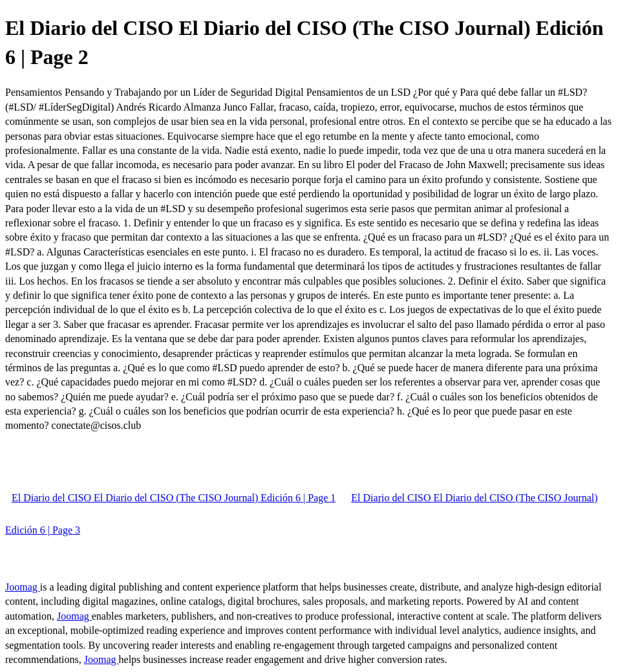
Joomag (23, 587)
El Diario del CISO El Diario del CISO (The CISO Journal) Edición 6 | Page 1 (174, 498)
